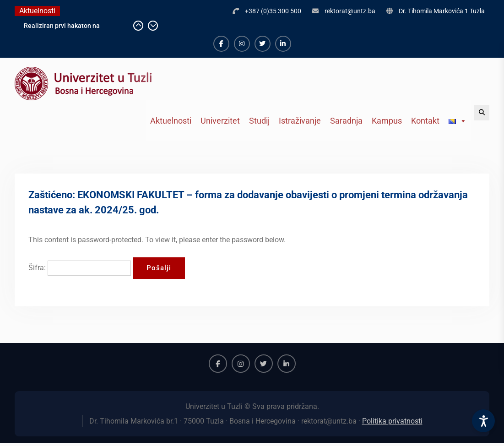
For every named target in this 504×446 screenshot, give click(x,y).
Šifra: (80, 268)
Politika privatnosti (392, 421)
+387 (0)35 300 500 (273, 11)
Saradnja (346, 121)
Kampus (387, 121)
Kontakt (425, 121)
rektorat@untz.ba (350, 11)
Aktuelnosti (171, 121)
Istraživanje (300, 121)
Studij (259, 121)
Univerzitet (220, 121)
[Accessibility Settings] (483, 421)
